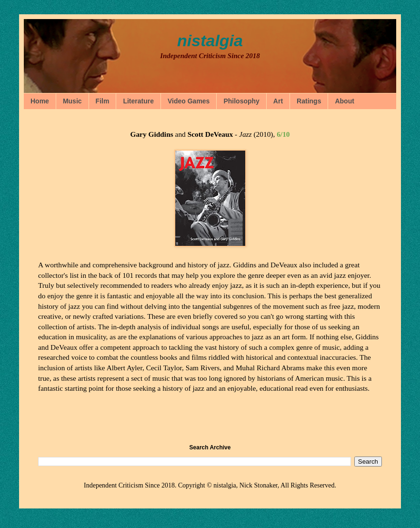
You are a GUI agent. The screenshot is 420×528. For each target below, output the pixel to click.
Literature (138, 101)
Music (72, 101)
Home (40, 101)
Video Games (189, 101)
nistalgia (210, 41)
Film (103, 101)
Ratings (309, 101)
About (344, 101)
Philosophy (241, 101)
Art (278, 101)
